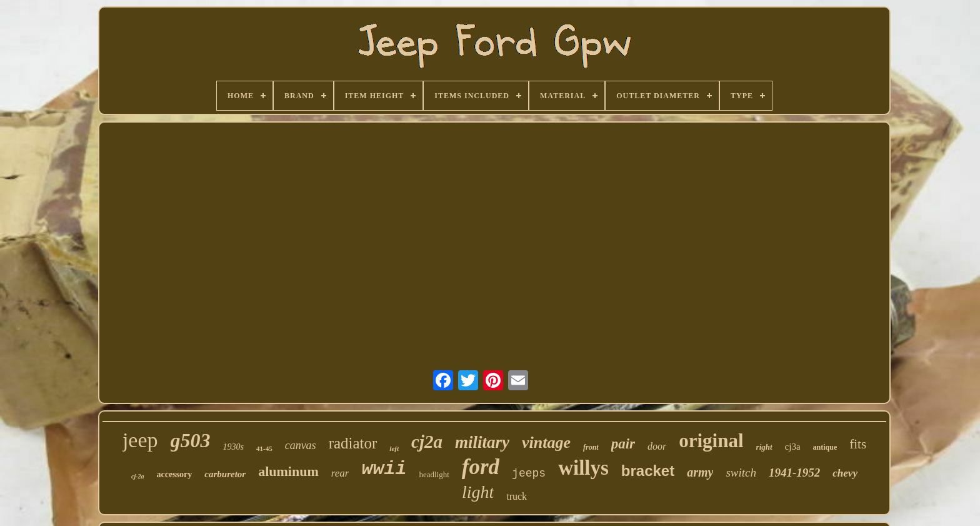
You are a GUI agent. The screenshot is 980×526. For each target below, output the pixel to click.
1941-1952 (794, 473)
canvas (301, 445)
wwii (384, 469)
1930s (233, 447)
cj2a (427, 442)
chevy (845, 473)
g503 (191, 440)
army (700, 472)
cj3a (793, 447)
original (711, 441)
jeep (140, 440)
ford (481, 467)
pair (623, 444)
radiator (353, 443)
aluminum (288, 471)
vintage (546, 443)
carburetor (225, 474)
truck (517, 496)
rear (340, 473)
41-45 (264, 448)
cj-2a (138, 476)
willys (583, 468)
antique (825, 447)
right (764, 447)
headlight (434, 474)
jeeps (529, 473)
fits (858, 444)
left (394, 448)
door (657, 446)
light (478, 492)
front (591, 447)
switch (741, 473)
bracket (648, 471)
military (482, 442)
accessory (175, 474)
